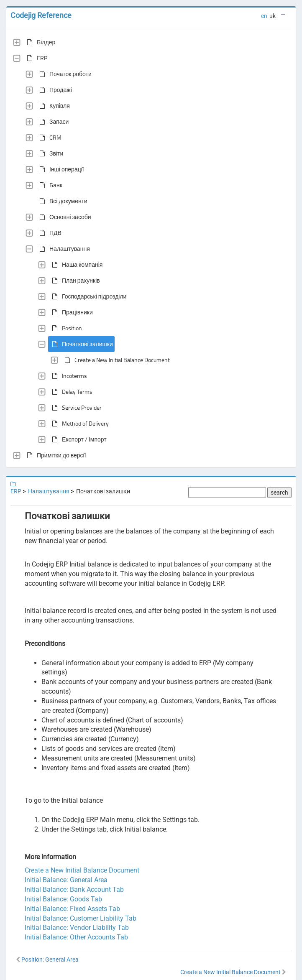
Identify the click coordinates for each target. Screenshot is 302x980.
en (264, 16)
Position (65, 328)
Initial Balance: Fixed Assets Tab (72, 909)
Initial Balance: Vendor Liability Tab (77, 928)
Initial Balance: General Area (66, 880)
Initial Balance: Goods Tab (63, 899)
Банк (49, 185)
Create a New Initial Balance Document (115, 360)
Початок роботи (64, 74)
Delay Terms (70, 392)
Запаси (52, 122)
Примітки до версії (55, 455)
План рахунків (74, 281)
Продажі (54, 90)
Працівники (71, 312)
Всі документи (62, 201)
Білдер (39, 42)
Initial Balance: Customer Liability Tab (81, 918)
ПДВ (49, 233)
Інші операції (60, 169)
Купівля (53, 106)
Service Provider (75, 408)
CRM (49, 138)
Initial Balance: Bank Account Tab (74, 889)
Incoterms (68, 376)
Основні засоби (64, 217)
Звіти (50, 153)
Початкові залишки (81, 344)
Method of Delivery (79, 424)
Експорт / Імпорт (78, 439)
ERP (35, 58)
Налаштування (63, 249)
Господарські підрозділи (87, 296)
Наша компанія (75, 265)
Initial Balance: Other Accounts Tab (76, 937)
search (279, 493)
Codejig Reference (41, 15)
